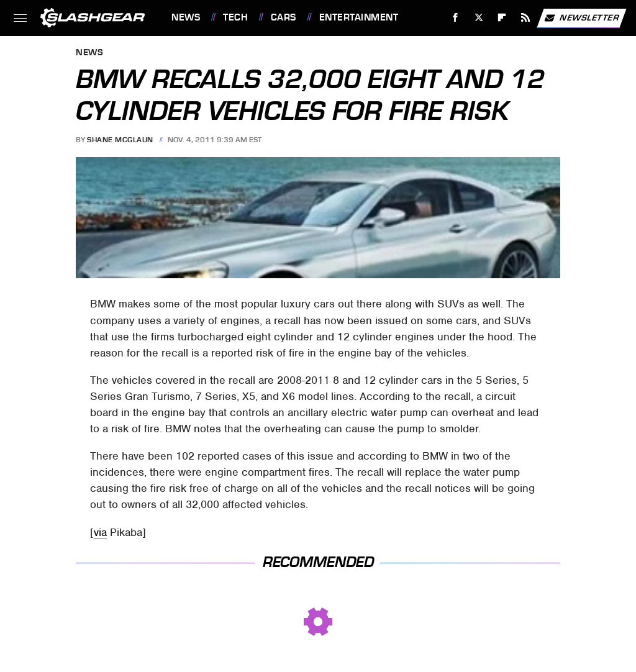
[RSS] (526, 18)
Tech (235, 17)
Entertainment (359, 17)
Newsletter (581, 18)
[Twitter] (479, 18)
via (100, 532)
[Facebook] (456, 18)
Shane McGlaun (120, 140)
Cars (284, 17)
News (186, 17)
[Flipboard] (502, 18)
